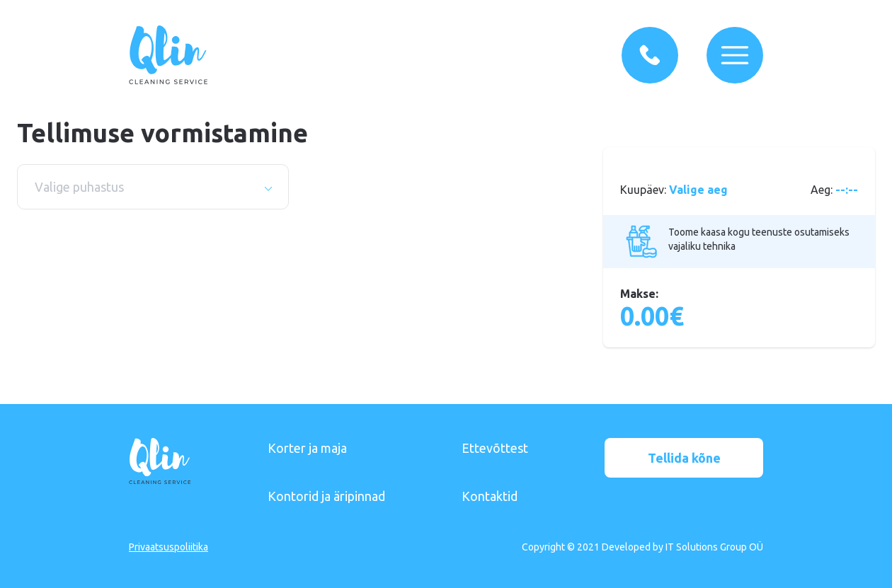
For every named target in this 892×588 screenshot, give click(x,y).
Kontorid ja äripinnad (326, 496)
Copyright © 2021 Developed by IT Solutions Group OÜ (642, 547)
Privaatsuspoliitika (168, 547)
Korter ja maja (307, 448)
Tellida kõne (684, 458)
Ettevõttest (495, 448)
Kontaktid (490, 496)
